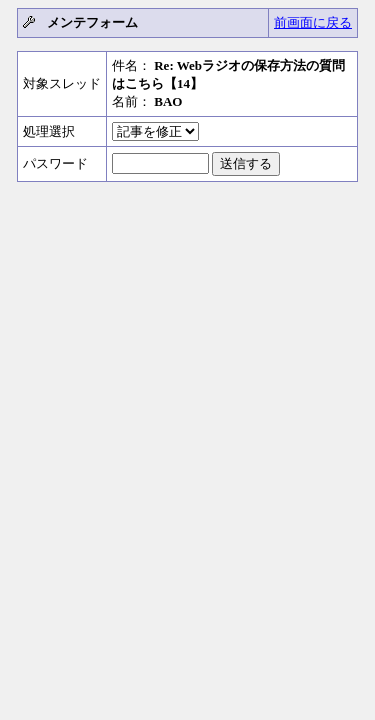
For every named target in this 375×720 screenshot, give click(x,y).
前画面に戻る (313, 22)
